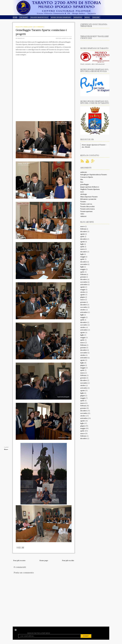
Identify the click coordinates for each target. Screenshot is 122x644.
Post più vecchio (68, 560)
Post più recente (19, 560)
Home (15, 17)
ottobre (83, 292)
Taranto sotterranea (87, 209)
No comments (39, 27)
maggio (83, 257)
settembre (84, 284)
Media (88, 17)
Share (6, 449)
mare (82, 192)
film (17, 27)
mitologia (84, 194)
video (82, 214)
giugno (83, 297)
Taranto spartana (86, 211)
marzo (83, 226)
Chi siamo (24, 17)
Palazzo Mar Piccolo (40, 17)
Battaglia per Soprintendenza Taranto (94, 175)
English (97, 17)
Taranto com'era (86, 204)
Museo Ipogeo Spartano (61, 17)
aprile (82, 237)
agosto (83, 234)
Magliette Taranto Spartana (90, 189)
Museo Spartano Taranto (89, 197)
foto (21, 27)
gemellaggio (28, 27)
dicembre (84, 232)
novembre (84, 264)
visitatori (83, 216)
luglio (82, 244)
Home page (44, 560)
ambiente (84, 172)
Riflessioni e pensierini (88, 199)
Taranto (83, 202)
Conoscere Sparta (87, 177)
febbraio (83, 229)
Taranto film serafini (87, 207)
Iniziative (78, 17)
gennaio (83, 277)
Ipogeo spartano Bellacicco (90, 187)
